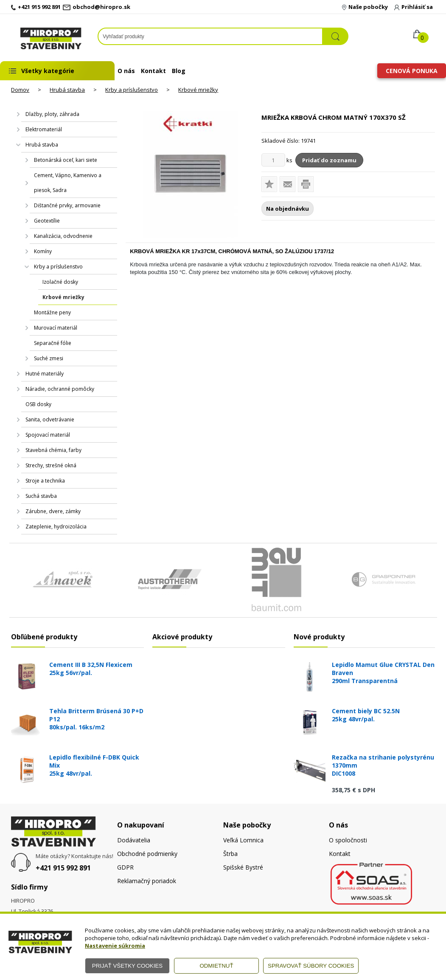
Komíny (43, 251)
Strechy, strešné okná (51, 465)
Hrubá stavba (67, 90)
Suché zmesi (49, 358)
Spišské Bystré (243, 867)
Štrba (230, 854)
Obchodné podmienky (147, 854)
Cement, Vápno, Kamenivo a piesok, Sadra (68, 183)
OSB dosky (38, 404)
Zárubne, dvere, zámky (53, 511)
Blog (179, 71)
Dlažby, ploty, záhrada (52, 114)
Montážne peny (52, 312)
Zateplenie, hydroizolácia (56, 527)
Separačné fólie (53, 343)
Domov (20, 90)
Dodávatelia (134, 840)
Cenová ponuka (412, 71)
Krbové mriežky (198, 90)
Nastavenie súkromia (115, 946)
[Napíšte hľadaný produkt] (210, 36)
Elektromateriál (44, 129)
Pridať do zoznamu (329, 160)
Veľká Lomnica (243, 840)
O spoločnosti (348, 840)
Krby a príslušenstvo (132, 90)
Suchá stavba (41, 496)
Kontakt (153, 71)
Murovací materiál (56, 328)
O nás (126, 71)
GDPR (125, 867)
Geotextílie (47, 221)
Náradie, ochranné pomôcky (60, 389)
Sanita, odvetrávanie (50, 419)
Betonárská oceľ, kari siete (66, 160)
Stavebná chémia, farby (53, 450)
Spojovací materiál (48, 435)
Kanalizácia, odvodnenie (63, 236)
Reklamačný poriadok (147, 881)
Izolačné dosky (60, 282)
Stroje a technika (45, 481)
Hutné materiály (45, 374)
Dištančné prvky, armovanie (67, 205)
